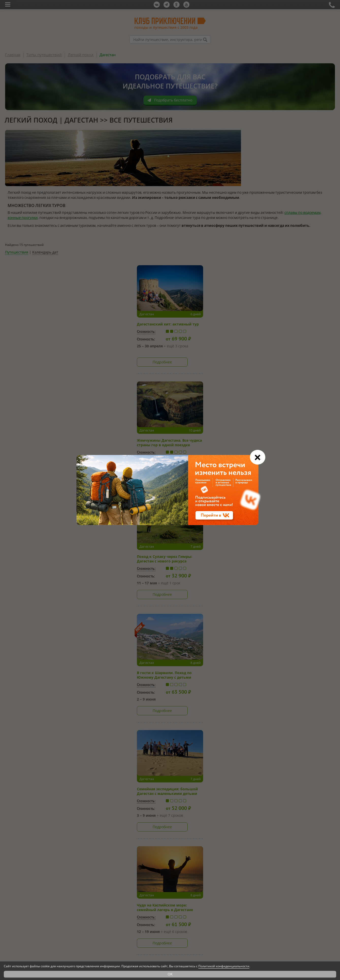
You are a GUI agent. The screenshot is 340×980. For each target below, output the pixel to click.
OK (170, 974)
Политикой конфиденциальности (224, 966)
